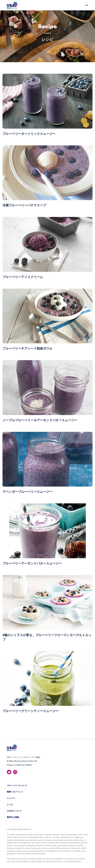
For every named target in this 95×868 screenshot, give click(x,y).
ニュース (11, 798)
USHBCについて (14, 811)
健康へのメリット (15, 792)
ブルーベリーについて (17, 785)
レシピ (10, 804)
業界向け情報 (13, 817)
